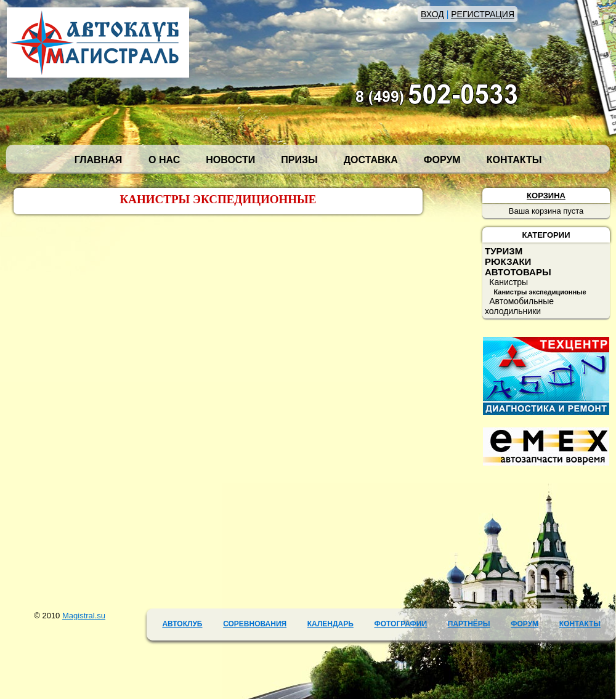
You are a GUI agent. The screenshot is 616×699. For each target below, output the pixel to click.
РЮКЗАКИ (508, 261)
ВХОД (432, 14)
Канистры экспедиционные (540, 292)
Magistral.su (84, 616)
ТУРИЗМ (504, 251)
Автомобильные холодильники (519, 306)
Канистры (509, 282)
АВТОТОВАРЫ (518, 272)
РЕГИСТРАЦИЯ (483, 14)
